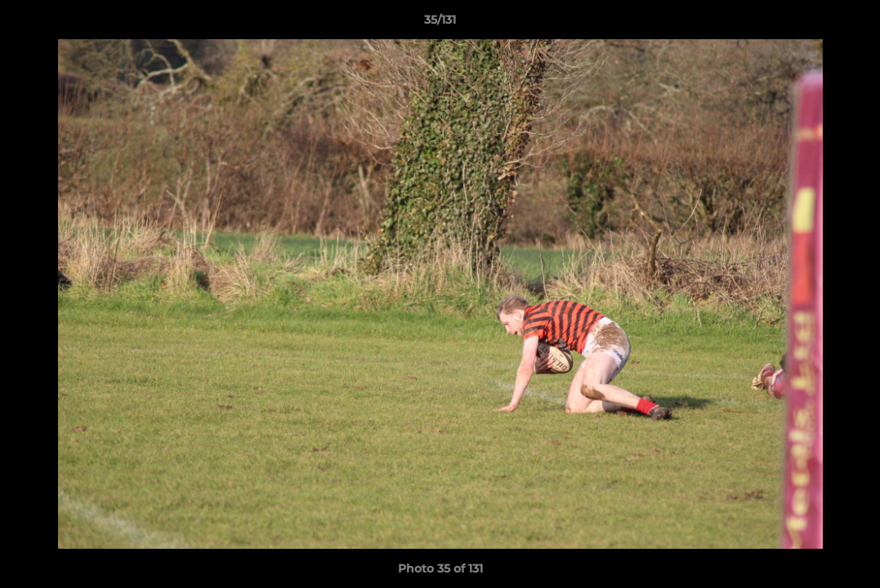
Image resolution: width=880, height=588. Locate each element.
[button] (851, 24)
